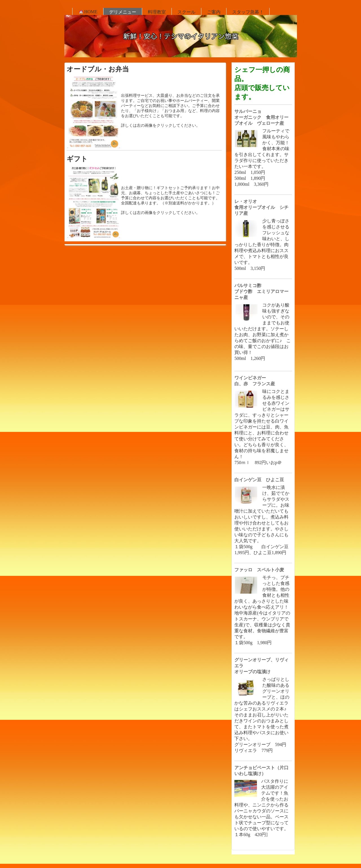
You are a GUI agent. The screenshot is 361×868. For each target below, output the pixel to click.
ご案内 (214, 12)
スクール (186, 12)
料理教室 (157, 12)
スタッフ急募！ (248, 12)
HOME (88, 12)
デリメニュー (123, 12)
